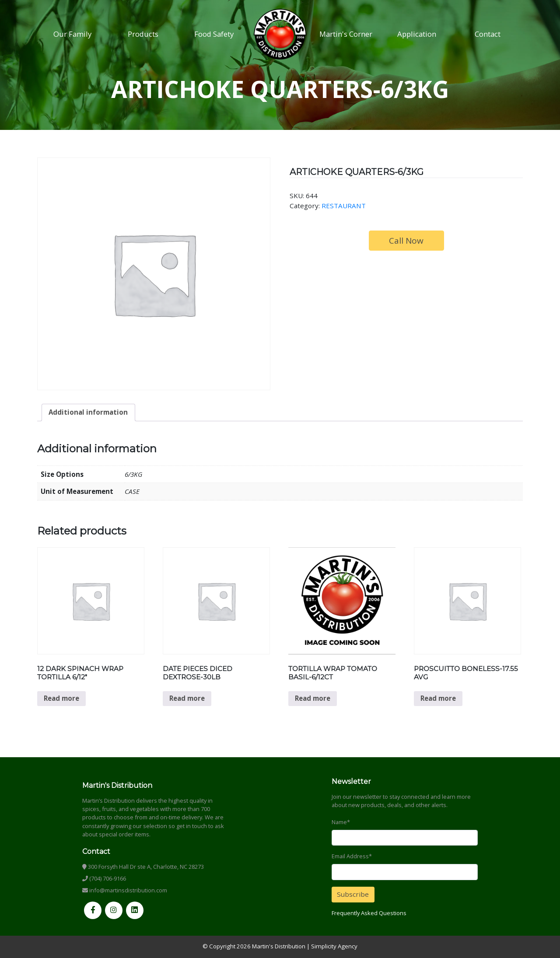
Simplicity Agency (334, 946)
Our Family (72, 34)
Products (143, 34)
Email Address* (352, 856)
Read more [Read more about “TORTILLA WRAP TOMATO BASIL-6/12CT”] (313, 698)
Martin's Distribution (279, 946)
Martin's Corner (346, 34)
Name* (341, 822)
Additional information (88, 412)
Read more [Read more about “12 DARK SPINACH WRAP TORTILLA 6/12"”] (61, 698)
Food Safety (214, 34)
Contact (488, 34)
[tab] (88, 413)
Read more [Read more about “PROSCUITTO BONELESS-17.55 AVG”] (438, 698)
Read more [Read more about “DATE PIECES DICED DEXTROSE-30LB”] (187, 698)
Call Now (406, 241)
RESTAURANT (344, 206)
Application (417, 34)
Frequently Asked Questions (369, 913)
